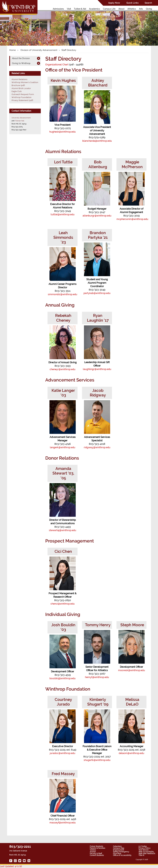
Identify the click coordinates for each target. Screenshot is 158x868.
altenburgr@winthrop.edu (97, 216)
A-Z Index (143, 846)
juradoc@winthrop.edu (63, 753)
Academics (95, 9)
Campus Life (109, 9)
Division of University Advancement (39, 50)
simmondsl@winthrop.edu (63, 294)
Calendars (117, 846)
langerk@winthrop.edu (63, 447)
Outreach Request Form (23, 94)
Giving (149, 9)
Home (13, 50)
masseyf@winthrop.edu (63, 823)
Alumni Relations (19, 79)
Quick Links (132, 3)
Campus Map (119, 848)
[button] (12, 25)
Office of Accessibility (122, 855)
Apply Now (114, 3)
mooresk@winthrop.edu (132, 670)
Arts (141, 9)
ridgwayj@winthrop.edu (97, 447)
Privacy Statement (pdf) (22, 100)
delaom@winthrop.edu (131, 753)
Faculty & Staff (96, 853)
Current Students (97, 855)
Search (148, 3)
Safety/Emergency (121, 852)
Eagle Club (17, 91)
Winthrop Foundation (22, 97)
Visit (69, 9)
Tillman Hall (20, 121)
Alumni (93, 852)
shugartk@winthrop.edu (97, 760)
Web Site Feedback (147, 853)
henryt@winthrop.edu (97, 677)
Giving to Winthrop (21, 63)
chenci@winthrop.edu (63, 604)
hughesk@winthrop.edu (63, 132)
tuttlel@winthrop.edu (63, 214)
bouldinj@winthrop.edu (63, 678)
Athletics (132, 9)
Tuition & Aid (80, 9)
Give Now (117, 853)
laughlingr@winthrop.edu (97, 369)
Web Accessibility (146, 852)
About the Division (21, 58)
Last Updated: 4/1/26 (11, 866)
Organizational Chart (57, 65)
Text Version (144, 850)
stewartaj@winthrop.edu (63, 530)
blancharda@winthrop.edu (97, 141)
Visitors (93, 850)
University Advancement (21, 118)
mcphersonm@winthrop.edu (132, 219)
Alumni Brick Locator (21, 88)
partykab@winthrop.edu (97, 293)
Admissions (58, 9)
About (121, 9)
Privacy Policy (145, 848)
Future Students (96, 846)
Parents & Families (98, 848)
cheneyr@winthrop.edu (63, 369)
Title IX (141, 855)
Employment (118, 850)
